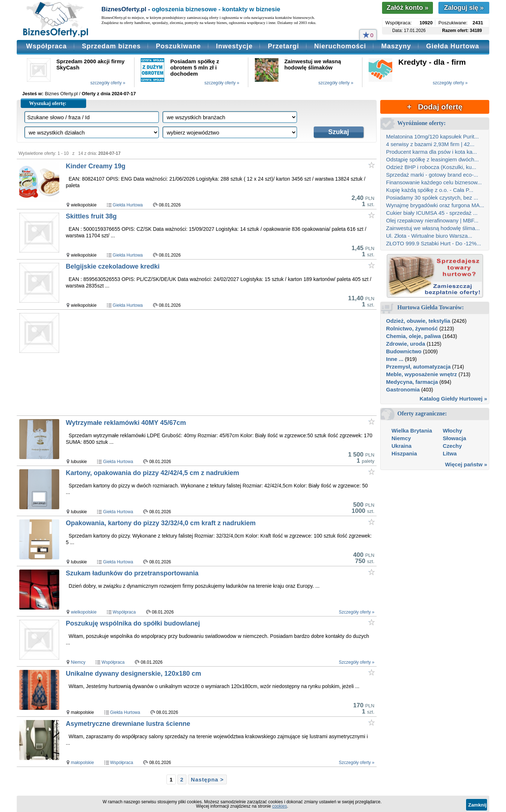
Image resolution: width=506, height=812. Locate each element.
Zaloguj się (464, 8)
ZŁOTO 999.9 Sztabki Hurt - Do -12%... (434, 243)
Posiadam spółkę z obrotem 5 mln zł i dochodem (195, 67)
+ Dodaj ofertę (435, 107)
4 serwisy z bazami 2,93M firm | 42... (430, 144)
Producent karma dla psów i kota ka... (431, 152)
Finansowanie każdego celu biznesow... (434, 182)
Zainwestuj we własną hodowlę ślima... (433, 228)
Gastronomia (403, 389)
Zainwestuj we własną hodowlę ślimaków (313, 64)
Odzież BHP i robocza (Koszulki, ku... (431, 167)
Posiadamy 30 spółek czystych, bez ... (432, 198)
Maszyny (396, 46)
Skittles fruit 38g (91, 216)
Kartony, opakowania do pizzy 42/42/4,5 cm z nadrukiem (152, 473)
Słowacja (454, 438)
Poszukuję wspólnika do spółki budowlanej (133, 623)
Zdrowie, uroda (406, 344)
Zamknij (477, 805)
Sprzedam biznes (111, 46)
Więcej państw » (466, 464)
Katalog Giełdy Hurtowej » (453, 399)
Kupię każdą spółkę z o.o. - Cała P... (430, 190)
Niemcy (78, 662)
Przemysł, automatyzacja (418, 367)
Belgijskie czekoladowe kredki (113, 266)
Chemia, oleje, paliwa (413, 336)
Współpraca (47, 46)
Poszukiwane (178, 46)
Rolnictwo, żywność (412, 328)
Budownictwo (404, 351)
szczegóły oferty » (108, 83)
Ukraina (401, 446)
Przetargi (284, 46)
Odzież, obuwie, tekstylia (418, 321)
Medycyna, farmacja (412, 382)
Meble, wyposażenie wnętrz (421, 374)
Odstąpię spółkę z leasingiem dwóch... (432, 159)
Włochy (452, 431)
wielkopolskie (84, 612)
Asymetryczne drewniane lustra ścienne (128, 724)
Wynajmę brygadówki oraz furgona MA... (435, 205)
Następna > (207, 779)
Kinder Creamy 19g (96, 166)
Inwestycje (234, 46)
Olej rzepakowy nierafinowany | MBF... (432, 220)
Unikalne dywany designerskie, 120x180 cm (133, 674)
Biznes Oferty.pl (61, 94)
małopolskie (82, 763)
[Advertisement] (205, 362)
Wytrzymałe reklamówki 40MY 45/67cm (126, 423)
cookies (280, 806)
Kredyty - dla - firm (432, 62)
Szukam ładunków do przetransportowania (132, 573)
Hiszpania (404, 453)
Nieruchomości (340, 46)
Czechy (452, 446)
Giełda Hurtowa (453, 46)
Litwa (450, 453)
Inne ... (395, 359)
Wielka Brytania (412, 431)
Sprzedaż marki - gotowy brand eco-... (432, 175)
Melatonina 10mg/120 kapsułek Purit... (432, 136)
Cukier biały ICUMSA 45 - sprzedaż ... (432, 213)
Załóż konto (407, 8)
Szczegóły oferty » (357, 612)
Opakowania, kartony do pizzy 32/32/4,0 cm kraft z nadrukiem (161, 523)
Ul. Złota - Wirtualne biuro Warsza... (429, 236)
